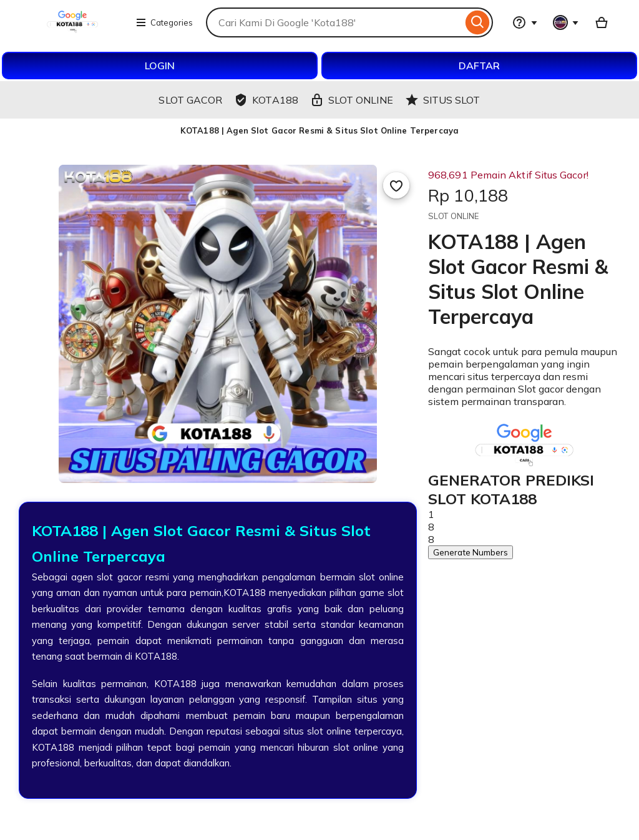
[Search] (478, 22)
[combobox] (334, 22)
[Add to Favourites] (396, 185)
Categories (164, 22)
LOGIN (160, 66)
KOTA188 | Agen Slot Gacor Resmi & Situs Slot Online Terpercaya (319, 130)
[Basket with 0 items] (602, 22)
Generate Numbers (471, 552)
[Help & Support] (525, 22)
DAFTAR (479, 66)
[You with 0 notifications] (566, 22)
